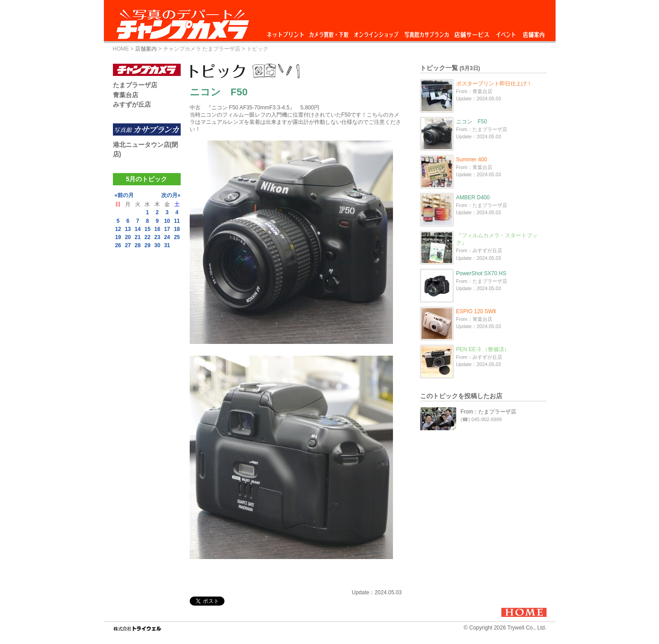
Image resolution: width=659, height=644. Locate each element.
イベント (506, 32)
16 (157, 229)
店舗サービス (472, 32)
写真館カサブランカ (426, 32)
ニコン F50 (472, 122)
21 (138, 237)
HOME (121, 49)
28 (138, 245)
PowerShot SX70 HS (481, 273)
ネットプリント (287, 32)
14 (138, 229)
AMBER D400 (473, 197)
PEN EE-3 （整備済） (483, 349)
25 (177, 237)
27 (128, 245)
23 (157, 237)
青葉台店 (126, 95)
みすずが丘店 (132, 104)
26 (118, 245)
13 (128, 229)
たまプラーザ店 (135, 85)
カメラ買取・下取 (329, 32)
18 (177, 229)
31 (167, 245)
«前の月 (124, 195)
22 (147, 237)
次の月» (171, 195)
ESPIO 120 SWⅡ (476, 311)
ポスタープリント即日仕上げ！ (494, 84)
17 (167, 229)
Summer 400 (472, 160)
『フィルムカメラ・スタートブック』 (497, 239)
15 (147, 229)
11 (177, 221)
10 (167, 221)
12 (118, 229)
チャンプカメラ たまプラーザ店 (202, 49)
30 (157, 245)
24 (167, 237)
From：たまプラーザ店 (489, 412)
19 (118, 237)
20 (128, 237)
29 (147, 245)
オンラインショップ (376, 32)
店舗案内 (534, 32)
